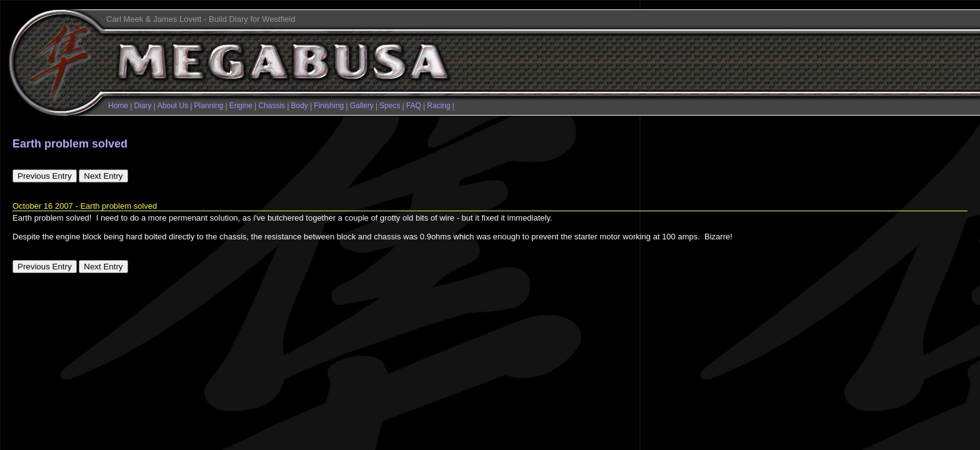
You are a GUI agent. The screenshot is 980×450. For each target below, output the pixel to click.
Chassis (272, 106)
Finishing (329, 106)
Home (118, 106)
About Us (173, 106)
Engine (241, 106)
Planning (209, 106)
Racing (438, 106)
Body (300, 106)
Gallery (362, 106)
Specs (390, 106)
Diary (142, 106)
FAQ (414, 106)
